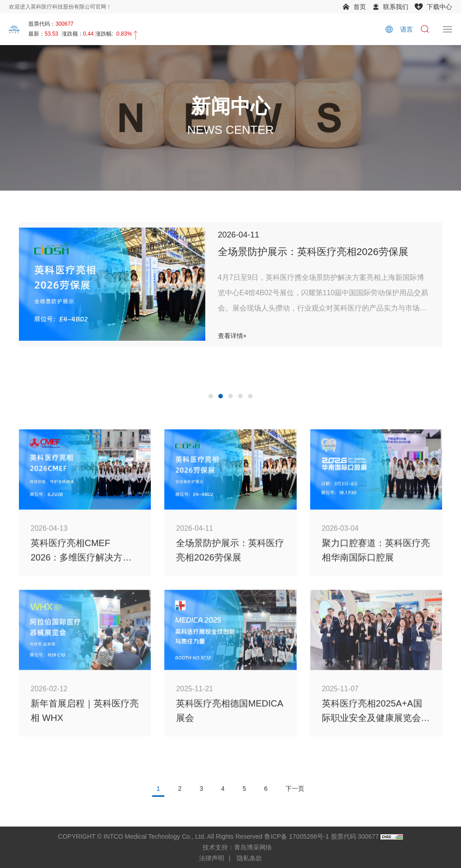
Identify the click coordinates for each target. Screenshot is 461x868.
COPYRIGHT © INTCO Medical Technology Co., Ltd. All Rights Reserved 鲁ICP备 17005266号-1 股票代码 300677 (218, 836)
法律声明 (212, 858)
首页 (360, 7)
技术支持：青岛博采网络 (237, 847)
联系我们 (396, 7)
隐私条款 (249, 858)
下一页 (295, 800)
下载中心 (439, 7)
